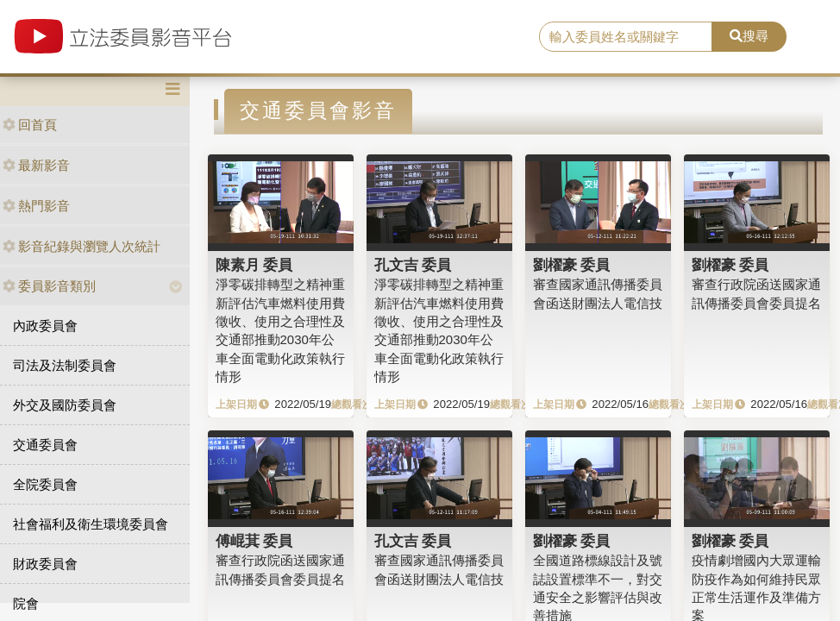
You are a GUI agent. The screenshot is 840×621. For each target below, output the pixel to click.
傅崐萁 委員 (254, 541)
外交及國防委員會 (65, 405)
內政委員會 (45, 326)
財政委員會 (45, 564)
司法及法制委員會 (65, 365)
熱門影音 (36, 206)
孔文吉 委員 (413, 265)
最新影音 (36, 165)
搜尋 (749, 36)
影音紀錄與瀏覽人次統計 (81, 246)
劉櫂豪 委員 (572, 265)
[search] (626, 37)
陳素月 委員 (254, 265)
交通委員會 (45, 445)
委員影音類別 (49, 286)
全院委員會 (45, 484)
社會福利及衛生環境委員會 (91, 524)
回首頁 (30, 125)
